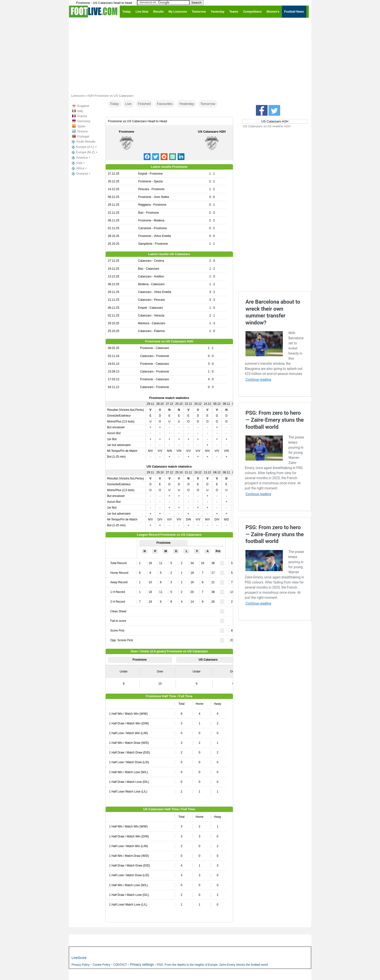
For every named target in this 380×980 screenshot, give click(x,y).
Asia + (78, 163)
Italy (80, 111)
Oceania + (81, 174)
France (82, 116)
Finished (144, 104)
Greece (83, 131)
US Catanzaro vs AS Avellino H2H (267, 126)
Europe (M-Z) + (84, 152)
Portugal (83, 136)
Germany (84, 121)
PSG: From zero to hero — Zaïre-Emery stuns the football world (275, 420)
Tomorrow (208, 104)
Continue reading (258, 380)
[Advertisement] (190, 55)
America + (81, 158)
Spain (81, 126)
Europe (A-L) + (84, 147)
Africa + (79, 168)
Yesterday (187, 104)
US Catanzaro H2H (212, 132)
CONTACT (120, 965)
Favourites (165, 104)
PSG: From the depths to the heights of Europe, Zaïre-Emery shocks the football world (212, 965)
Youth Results (83, 142)
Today (115, 104)
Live (128, 104)
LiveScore (79, 958)
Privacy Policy (81, 965)
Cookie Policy (101, 965)
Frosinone (127, 132)
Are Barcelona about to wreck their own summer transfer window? (273, 312)
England (83, 106)
